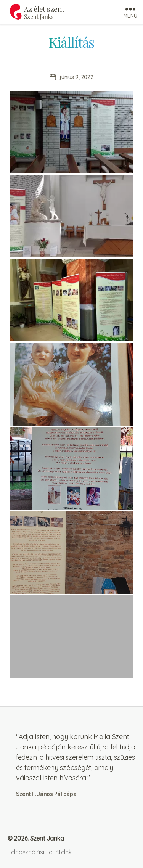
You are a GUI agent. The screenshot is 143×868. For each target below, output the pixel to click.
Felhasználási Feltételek (40, 852)
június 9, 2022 (76, 77)
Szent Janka (39, 17)
